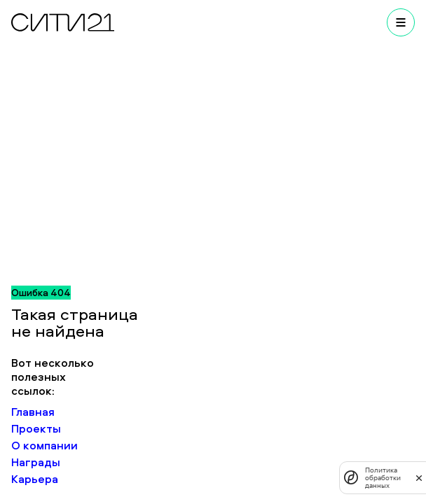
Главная (33, 412)
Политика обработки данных (383, 478)
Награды (36, 462)
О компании (44, 445)
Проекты (36, 428)
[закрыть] (419, 477)
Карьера (35, 479)
